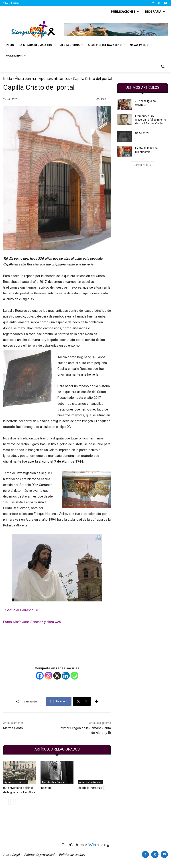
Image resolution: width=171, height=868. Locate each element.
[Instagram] (48, 676)
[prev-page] (6, 802)
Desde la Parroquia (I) (92, 788)
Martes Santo (13, 728)
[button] (163, 66)
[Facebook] (40, 676)
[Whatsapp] (74, 676)
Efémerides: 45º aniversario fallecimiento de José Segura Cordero (151, 120)
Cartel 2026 (142, 133)
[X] (57, 676)
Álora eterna (25, 79)
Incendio (46, 788)
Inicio (8, 79)
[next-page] (13, 802)
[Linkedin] (66, 676)
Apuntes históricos (54, 79)
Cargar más (142, 165)
